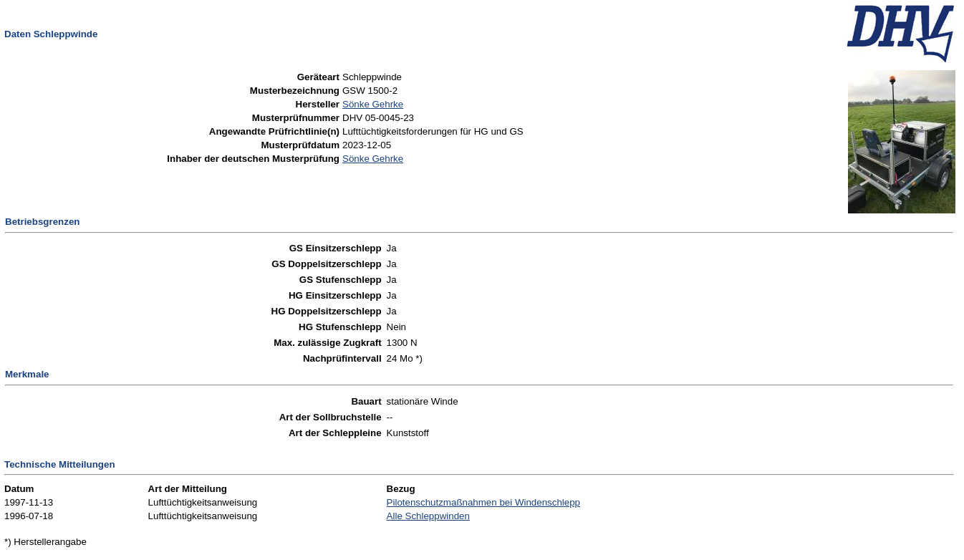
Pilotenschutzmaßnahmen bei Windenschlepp (483, 502)
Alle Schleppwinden (428, 516)
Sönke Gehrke (373, 104)
